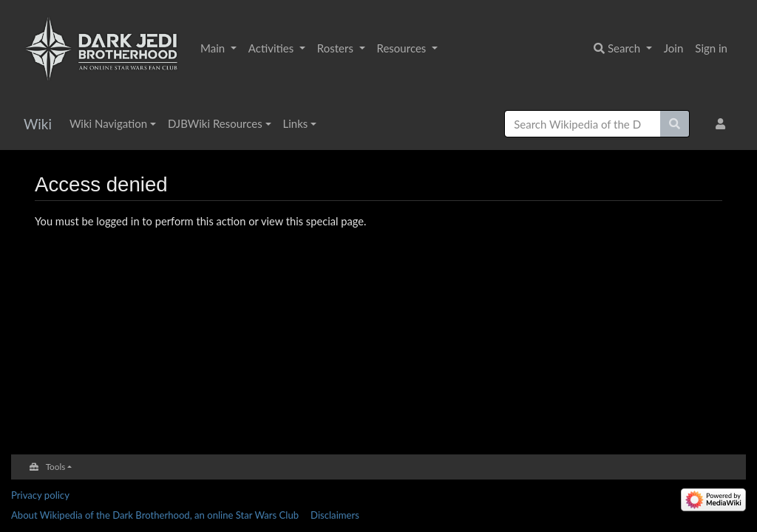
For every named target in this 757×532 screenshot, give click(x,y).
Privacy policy (40, 495)
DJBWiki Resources (215, 123)
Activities (272, 48)
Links (296, 123)
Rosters (337, 48)
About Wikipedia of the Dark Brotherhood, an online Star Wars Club (155, 515)
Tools (56, 466)
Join (674, 48)
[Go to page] (675, 124)
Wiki (38, 124)
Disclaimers (335, 515)
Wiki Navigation (108, 123)
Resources (403, 48)
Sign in (711, 48)
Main (214, 48)
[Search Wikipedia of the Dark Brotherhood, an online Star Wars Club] (583, 124)
